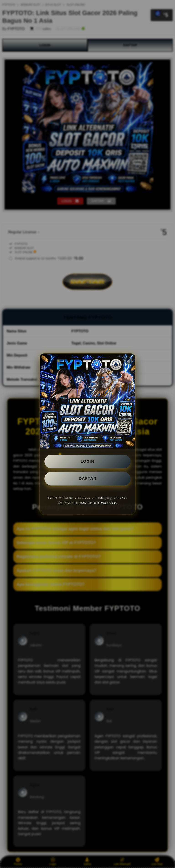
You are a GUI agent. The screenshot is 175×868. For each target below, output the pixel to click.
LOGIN (88, 461)
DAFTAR (87, 479)
